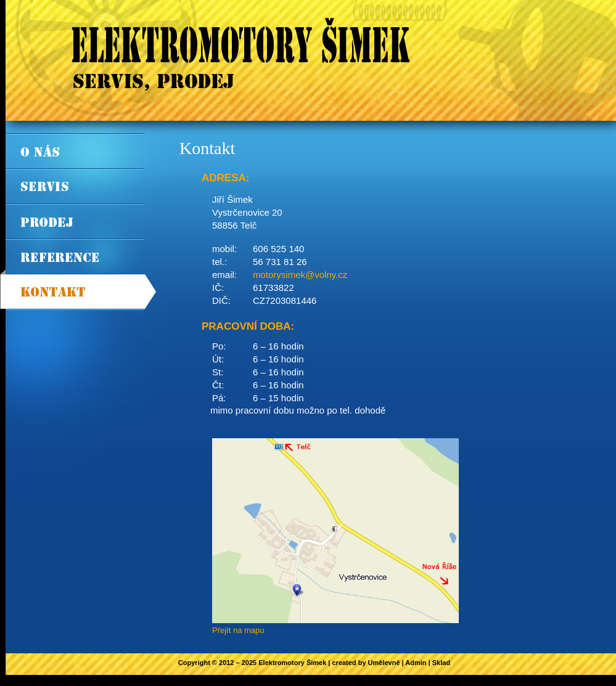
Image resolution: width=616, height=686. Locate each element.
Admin (416, 663)
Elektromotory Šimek (292, 663)
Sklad (441, 663)
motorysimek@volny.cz (300, 275)
